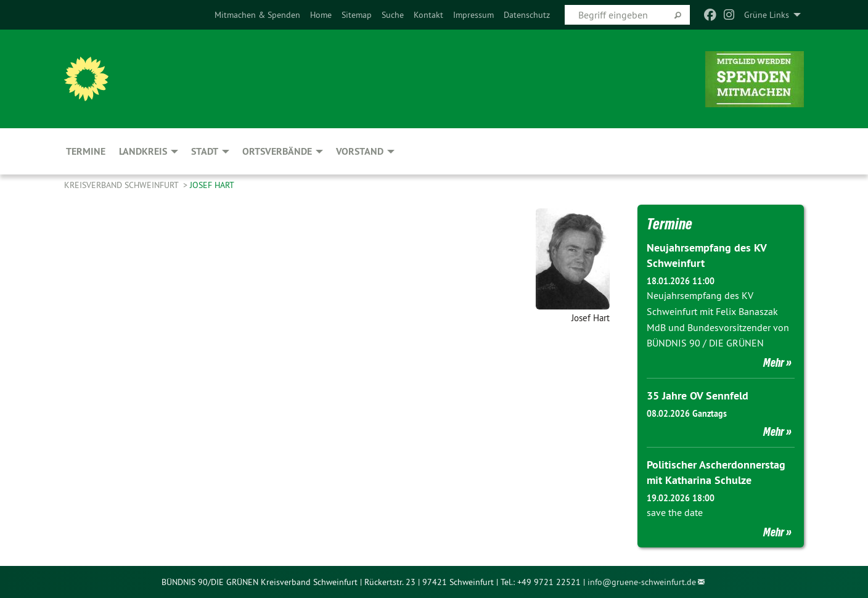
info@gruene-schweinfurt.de (642, 582)
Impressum (473, 15)
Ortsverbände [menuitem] (277, 151)
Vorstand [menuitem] (360, 151)
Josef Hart (212, 185)
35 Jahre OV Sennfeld (698, 395)
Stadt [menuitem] (205, 151)
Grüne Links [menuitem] (767, 15)
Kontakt (428, 15)
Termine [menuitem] (86, 151)
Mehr (774, 362)
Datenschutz (527, 15)
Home (321, 15)
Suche (393, 15)
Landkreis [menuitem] (143, 151)
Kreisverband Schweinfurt (122, 185)
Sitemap (357, 15)
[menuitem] (257, 15)
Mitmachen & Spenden (257, 15)
